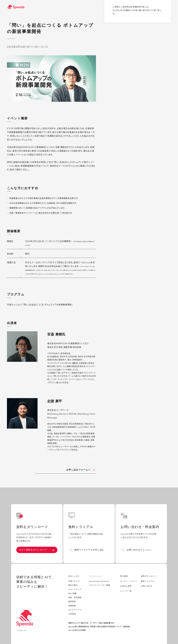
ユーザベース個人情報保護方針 (102, 623)
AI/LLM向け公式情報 (77, 630)
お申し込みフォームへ (81, 470)
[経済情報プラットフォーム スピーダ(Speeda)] (92, 7)
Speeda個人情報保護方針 (79, 627)
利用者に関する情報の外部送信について (106, 627)
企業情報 (126, 627)
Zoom (87, 262)
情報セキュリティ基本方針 (78, 623)
